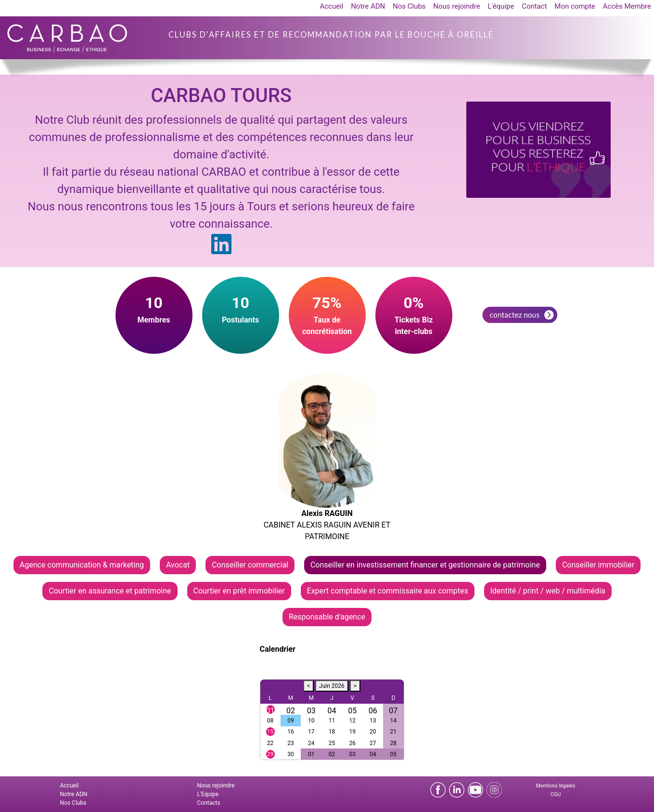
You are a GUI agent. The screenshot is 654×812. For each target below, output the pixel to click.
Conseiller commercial (250, 565)
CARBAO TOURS (221, 96)
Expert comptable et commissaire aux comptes (388, 591)
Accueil (331, 6)
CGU (556, 794)
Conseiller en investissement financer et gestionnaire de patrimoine (425, 565)
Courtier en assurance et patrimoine (110, 591)
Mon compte (575, 6)
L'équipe (501, 6)
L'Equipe (208, 794)
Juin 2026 (332, 686)
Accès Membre (627, 6)
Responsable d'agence (327, 617)
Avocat (178, 565)
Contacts (209, 803)
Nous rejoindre (456, 6)
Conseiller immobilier (598, 565)
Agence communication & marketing (82, 565)
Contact (534, 6)
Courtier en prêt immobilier (239, 591)
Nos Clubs (409, 6)
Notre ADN (368, 6)
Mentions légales (556, 786)
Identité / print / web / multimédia (548, 591)
